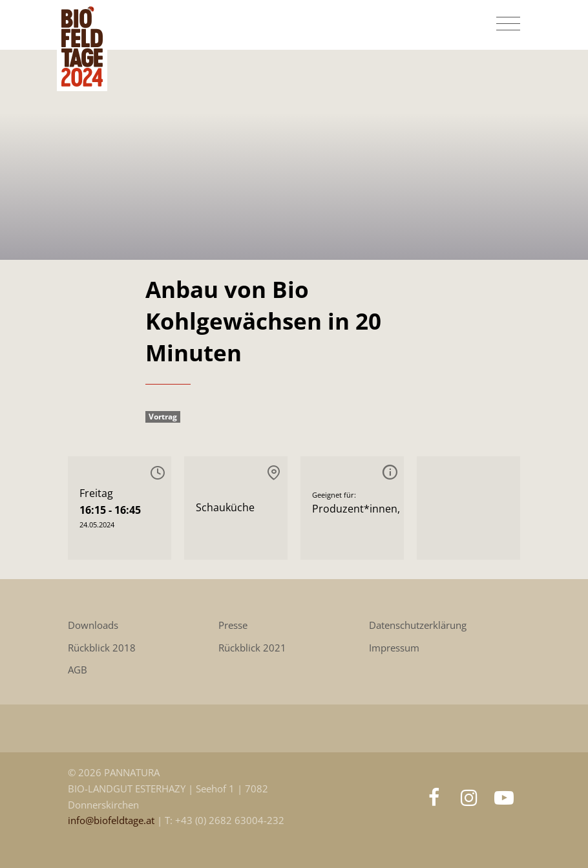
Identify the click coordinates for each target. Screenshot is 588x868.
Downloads (93, 625)
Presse (233, 625)
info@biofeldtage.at (112, 820)
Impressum (394, 648)
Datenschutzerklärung (418, 625)
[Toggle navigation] (508, 24)
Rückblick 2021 (252, 648)
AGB (78, 670)
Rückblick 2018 (102, 648)
